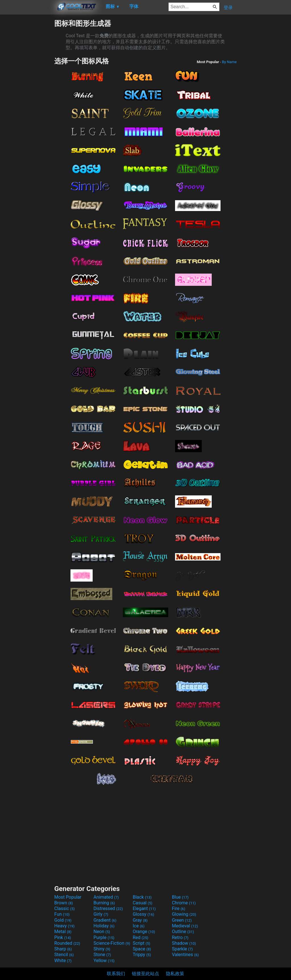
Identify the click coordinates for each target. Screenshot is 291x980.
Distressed (108, 908)
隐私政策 (175, 974)
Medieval (185, 926)
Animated (106, 897)
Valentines (185, 955)
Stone (102, 955)
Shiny (102, 949)
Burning (104, 903)
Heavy (64, 926)
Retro (180, 937)
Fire (179, 908)
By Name (229, 62)
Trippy (142, 955)
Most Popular (68, 897)
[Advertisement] (27, 104)
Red (141, 937)
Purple (104, 937)
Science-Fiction (112, 943)
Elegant (144, 908)
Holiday (104, 926)
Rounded (67, 943)
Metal (63, 932)
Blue (180, 897)
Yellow (104, 961)
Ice (139, 926)
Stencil (64, 955)
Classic (65, 908)
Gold (63, 920)
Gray (140, 920)
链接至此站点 (145, 974)
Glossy (144, 914)
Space (142, 949)
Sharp (63, 949)
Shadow (184, 943)
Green (182, 920)
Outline (183, 932)
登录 (228, 8)
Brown (64, 903)
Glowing (184, 914)
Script (142, 943)
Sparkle (182, 949)
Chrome (184, 903)
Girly (101, 914)
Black (142, 897)
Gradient (105, 920)
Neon (102, 932)
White (63, 961)
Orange (144, 932)
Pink (63, 937)
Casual (143, 903)
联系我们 (116, 974)
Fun (62, 914)
